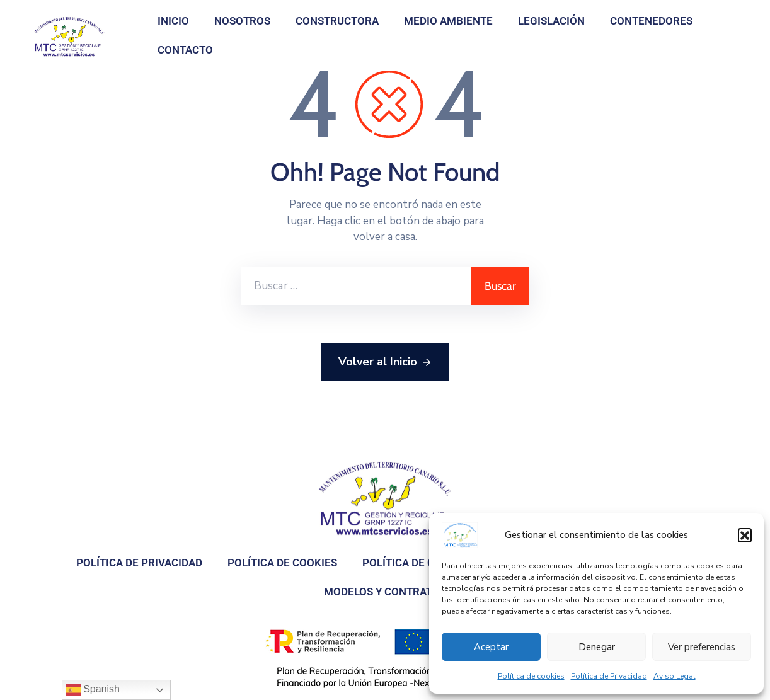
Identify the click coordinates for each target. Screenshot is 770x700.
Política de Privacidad (609, 676)
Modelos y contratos (385, 592)
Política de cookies (531, 676)
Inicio (173, 21)
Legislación (551, 21)
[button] (745, 535)
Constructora (337, 21)
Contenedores (651, 21)
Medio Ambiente (448, 21)
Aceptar (491, 647)
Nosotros (242, 21)
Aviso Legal (675, 676)
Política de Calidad (417, 563)
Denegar (597, 647)
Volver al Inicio (385, 362)
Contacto (185, 50)
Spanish (93, 690)
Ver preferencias (702, 647)
